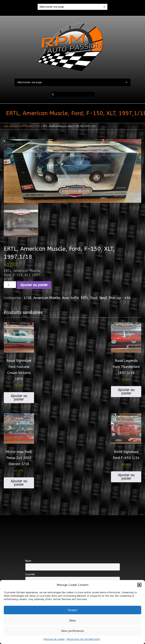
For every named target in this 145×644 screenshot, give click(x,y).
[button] (139, 585)
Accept (72, 610)
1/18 (28, 298)
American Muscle (47, 298)
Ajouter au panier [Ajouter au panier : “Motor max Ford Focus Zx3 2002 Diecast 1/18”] (19, 483)
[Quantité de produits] (10, 285)
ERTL (85, 298)
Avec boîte (70, 298)
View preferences (72, 631)
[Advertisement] (73, 528)
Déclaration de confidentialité (83, 639)
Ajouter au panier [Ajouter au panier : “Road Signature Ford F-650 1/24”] (126, 477)
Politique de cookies (54, 639)
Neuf (103, 298)
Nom (28, 561)
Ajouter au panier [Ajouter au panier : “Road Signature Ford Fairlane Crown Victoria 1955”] (19, 398)
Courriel (30, 574)
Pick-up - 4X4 (120, 298)
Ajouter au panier (34, 285)
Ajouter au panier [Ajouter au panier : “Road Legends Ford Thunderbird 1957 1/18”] (126, 392)
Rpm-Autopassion (13, 126)
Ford (94, 298)
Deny (72, 621)
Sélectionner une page (72, 7)
